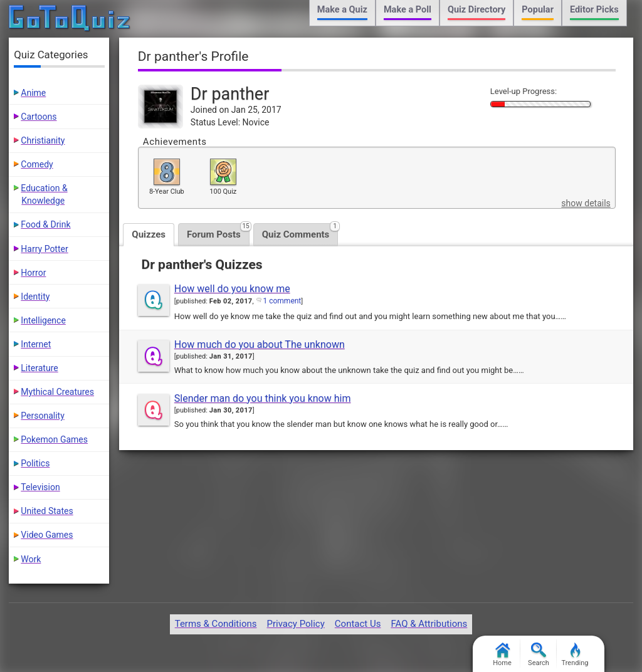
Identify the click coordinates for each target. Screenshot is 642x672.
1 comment (282, 301)
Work (31, 559)
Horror (33, 273)
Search (539, 655)
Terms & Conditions (216, 624)
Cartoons (39, 117)
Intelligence (43, 320)
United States (47, 511)
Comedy (37, 164)
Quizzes (149, 234)
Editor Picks (594, 10)
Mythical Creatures (57, 392)
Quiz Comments (300, 232)
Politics (35, 463)
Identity (35, 297)
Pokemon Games (54, 439)
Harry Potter (44, 249)
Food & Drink (45, 224)
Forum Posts (218, 232)
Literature (39, 368)
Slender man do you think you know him (263, 398)
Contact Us (358, 624)
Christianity (43, 140)
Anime (33, 93)
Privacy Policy (295, 624)
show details (586, 203)
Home (502, 655)
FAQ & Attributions (429, 624)
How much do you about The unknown (260, 344)
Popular (538, 10)
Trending (575, 655)
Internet (36, 344)
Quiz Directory (476, 10)
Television (40, 487)
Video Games (47, 535)
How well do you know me (232, 289)
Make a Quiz (342, 10)
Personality (42, 416)
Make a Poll (408, 10)
